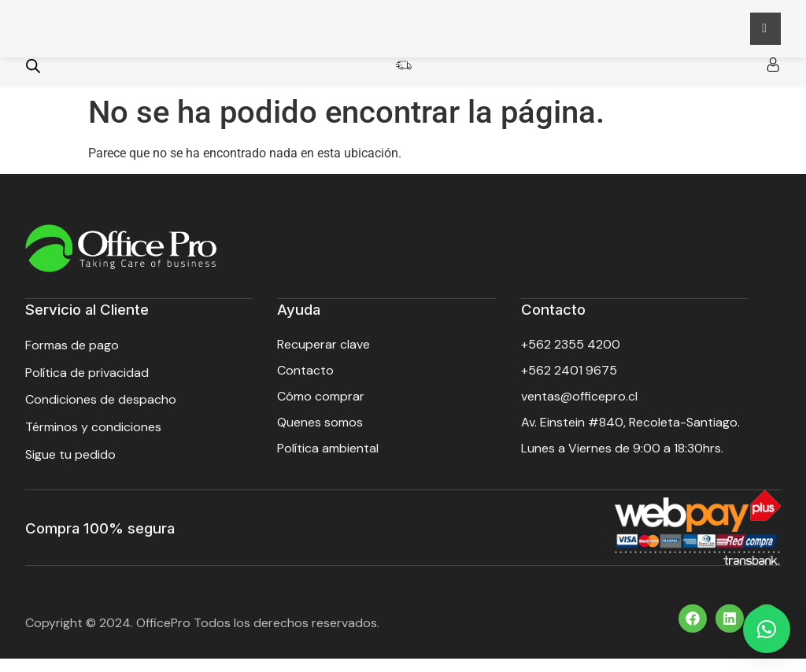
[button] (767, 630)
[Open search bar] (33, 82)
